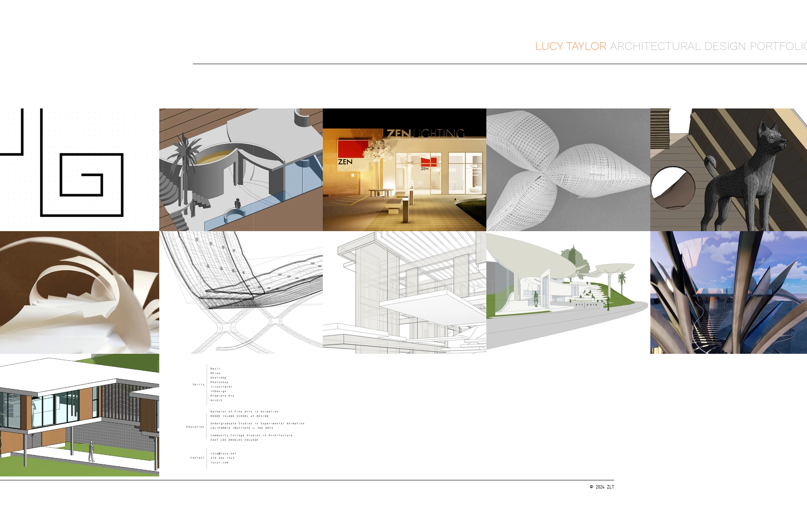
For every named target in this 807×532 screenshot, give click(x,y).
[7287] (210, 487)
